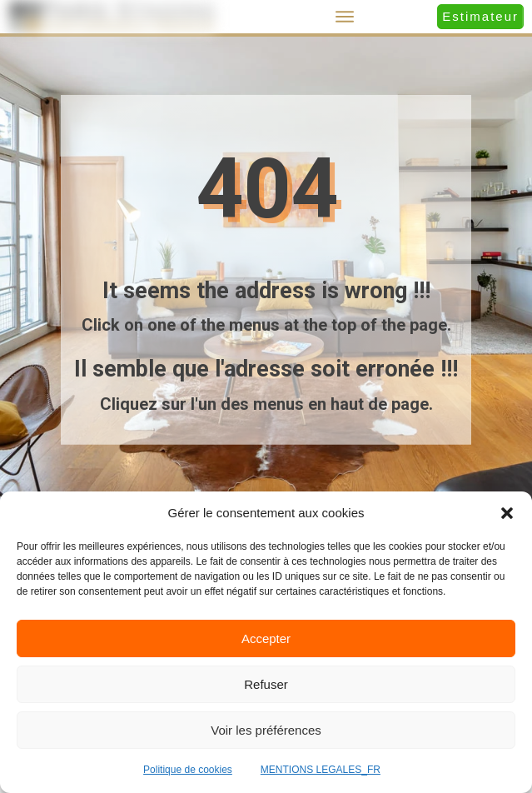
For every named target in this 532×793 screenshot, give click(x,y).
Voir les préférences (266, 730)
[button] (507, 513)
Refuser (266, 684)
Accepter (266, 638)
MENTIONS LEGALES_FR (321, 770)
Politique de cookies (188, 770)
